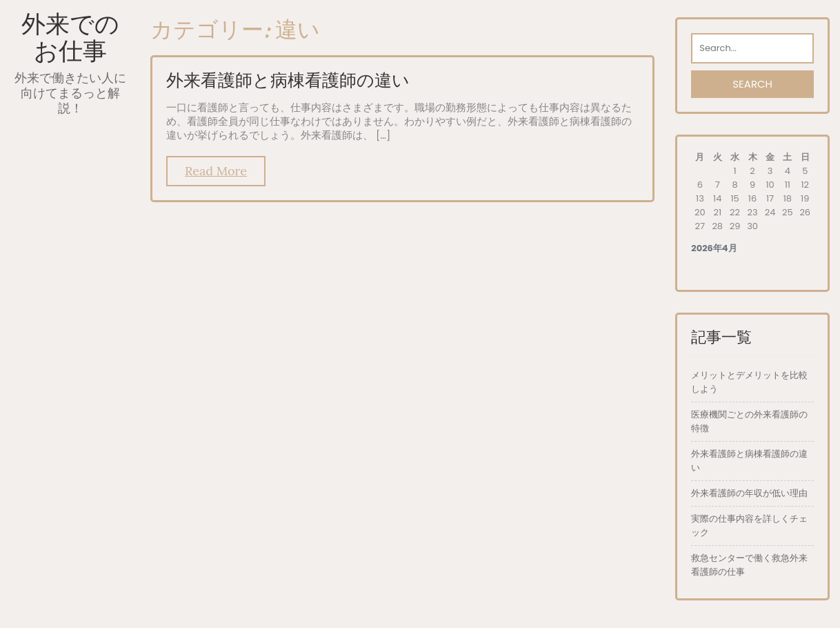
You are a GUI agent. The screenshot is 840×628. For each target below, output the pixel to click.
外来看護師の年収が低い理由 (749, 493)
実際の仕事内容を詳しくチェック (749, 526)
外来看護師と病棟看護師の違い (288, 80)
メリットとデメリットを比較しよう (749, 382)
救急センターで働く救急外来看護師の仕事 (749, 565)
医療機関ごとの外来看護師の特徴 (749, 421)
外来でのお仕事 (70, 37)
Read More (216, 171)
